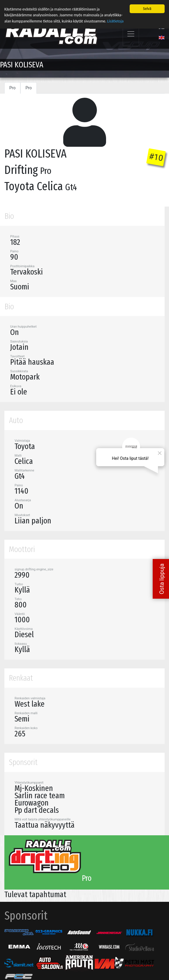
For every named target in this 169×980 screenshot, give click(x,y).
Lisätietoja (115, 20)
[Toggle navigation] (131, 33)
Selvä (147, 8)
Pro (12, 87)
